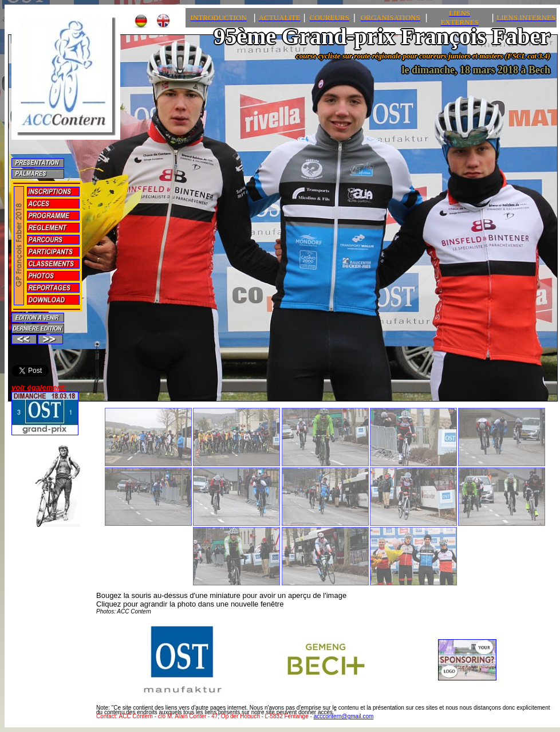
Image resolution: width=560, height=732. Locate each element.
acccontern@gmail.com (344, 716)
